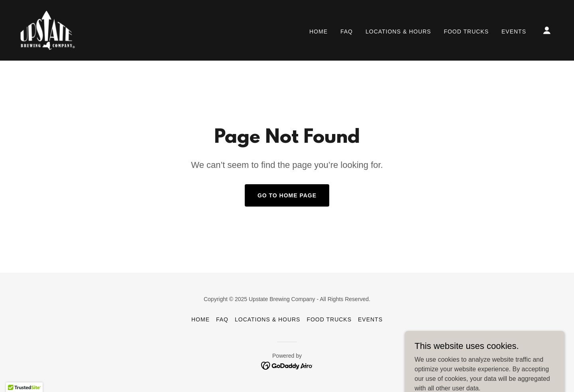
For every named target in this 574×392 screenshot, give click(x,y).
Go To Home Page (287, 195)
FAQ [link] (347, 32)
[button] (547, 30)
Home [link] (318, 32)
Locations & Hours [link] (398, 32)
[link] (48, 30)
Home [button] (201, 319)
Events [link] (514, 32)
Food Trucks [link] (466, 32)
